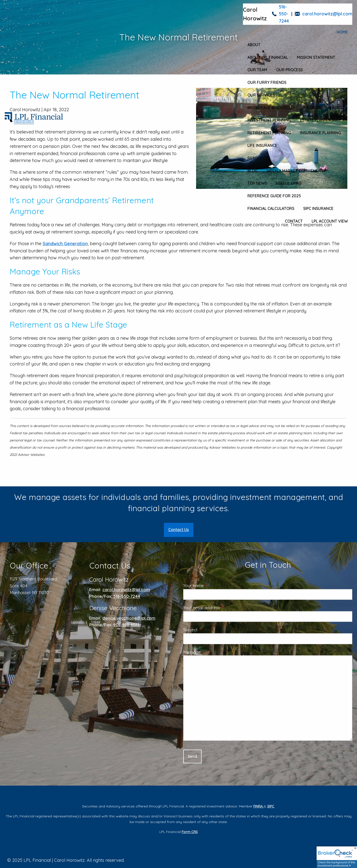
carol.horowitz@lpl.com (327, 14)
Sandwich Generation (65, 244)
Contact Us (179, 530)
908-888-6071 (126, 625)
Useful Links (289, 183)
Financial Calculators (271, 208)
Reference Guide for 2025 (274, 196)
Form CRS (190, 832)
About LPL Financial (268, 57)
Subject (210, 630)
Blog (253, 171)
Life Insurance (262, 145)
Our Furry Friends (267, 82)
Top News (257, 183)
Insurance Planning (320, 133)
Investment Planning (269, 120)
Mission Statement (316, 57)
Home (342, 32)
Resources (259, 158)
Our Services (261, 95)
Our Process (289, 70)
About (254, 45)
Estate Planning (317, 120)
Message (212, 652)
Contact (294, 221)
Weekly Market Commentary (296, 171)
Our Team (257, 70)
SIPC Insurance (318, 208)
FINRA (259, 806)
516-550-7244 (284, 14)
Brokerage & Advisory (271, 108)
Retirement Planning (269, 133)
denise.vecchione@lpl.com (129, 618)
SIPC (271, 806)
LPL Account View (330, 221)
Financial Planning (323, 108)
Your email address (222, 608)
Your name (214, 585)
